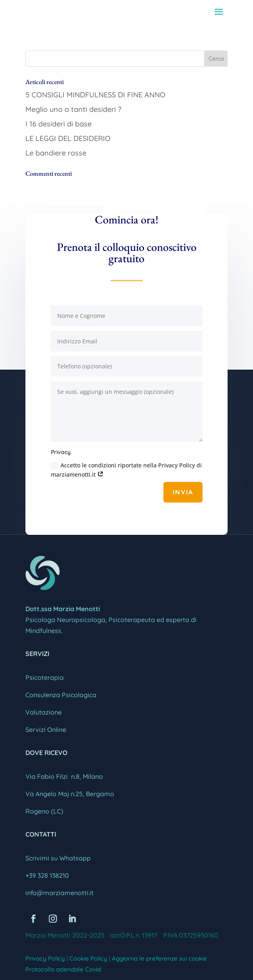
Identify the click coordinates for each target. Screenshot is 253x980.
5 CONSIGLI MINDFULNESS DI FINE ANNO (95, 95)
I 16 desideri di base (59, 124)
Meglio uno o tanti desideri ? (73, 109)
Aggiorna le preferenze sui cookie (159, 958)
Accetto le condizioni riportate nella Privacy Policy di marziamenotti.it (126, 470)
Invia (183, 492)
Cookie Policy (88, 958)
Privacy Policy (45, 958)
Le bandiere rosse (56, 153)
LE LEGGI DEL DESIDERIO (68, 138)
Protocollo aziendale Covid (63, 969)
